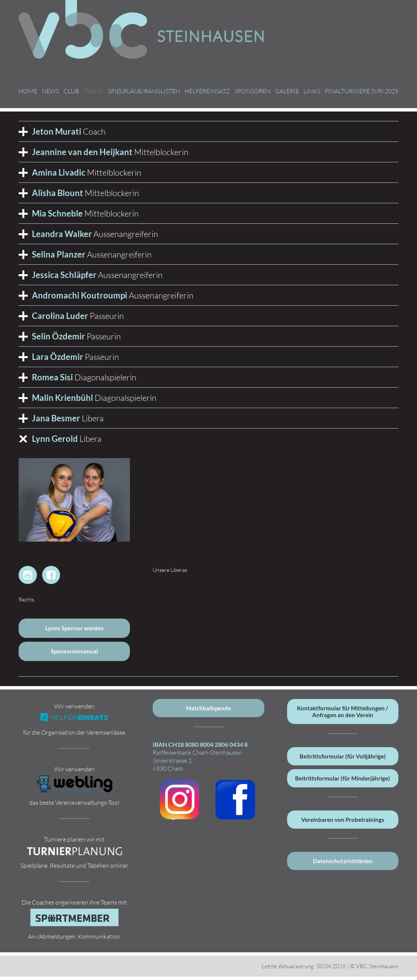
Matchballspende (208, 708)
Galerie (287, 91)
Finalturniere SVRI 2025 (362, 91)
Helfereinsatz (207, 91)
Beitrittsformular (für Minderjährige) (343, 778)
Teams (93, 91)
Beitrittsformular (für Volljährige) (343, 756)
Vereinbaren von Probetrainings (343, 820)
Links (312, 91)
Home (28, 91)
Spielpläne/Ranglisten (144, 91)
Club (71, 91)
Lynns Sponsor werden (74, 628)
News (50, 91)
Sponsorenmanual (74, 651)
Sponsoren (252, 91)
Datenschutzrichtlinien (343, 861)
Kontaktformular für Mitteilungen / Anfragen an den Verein (343, 711)
